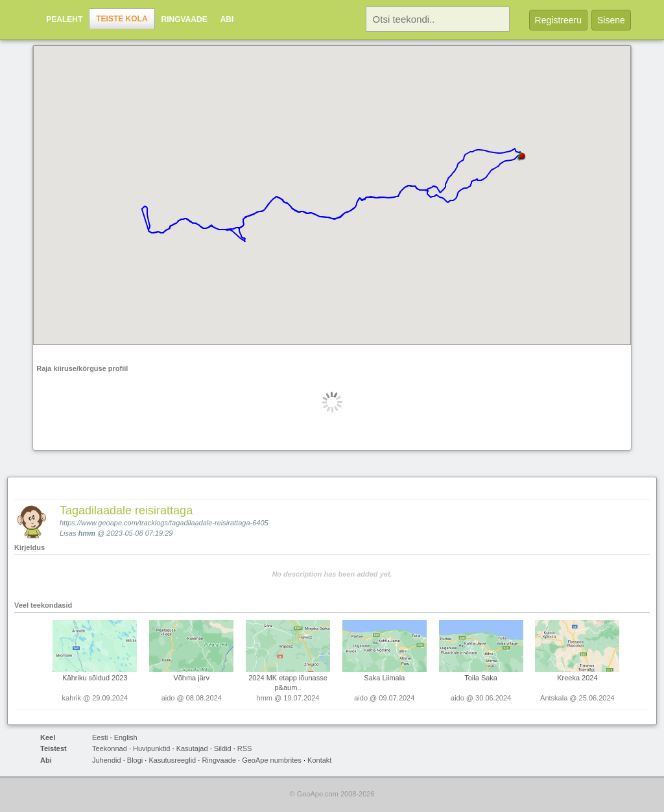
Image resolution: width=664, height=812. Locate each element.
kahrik (72, 698)
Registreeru (558, 20)
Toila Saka (481, 678)
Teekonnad (110, 748)
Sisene (611, 20)
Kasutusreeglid (172, 760)
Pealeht (64, 19)
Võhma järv (191, 678)
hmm (87, 533)
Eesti (100, 737)
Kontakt (319, 760)
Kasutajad (192, 748)
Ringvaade (184, 19)
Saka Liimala (384, 678)
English (126, 737)
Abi (227, 19)
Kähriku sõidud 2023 (95, 678)
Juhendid (107, 760)
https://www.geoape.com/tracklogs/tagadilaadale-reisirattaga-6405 (164, 523)
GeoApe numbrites (272, 760)
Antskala (554, 698)
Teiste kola (122, 19)
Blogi (135, 760)
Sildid (223, 748)
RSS (245, 748)
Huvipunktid (151, 748)
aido (168, 698)
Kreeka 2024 (577, 678)
